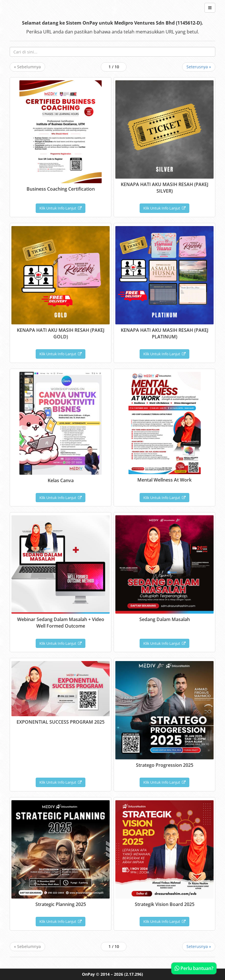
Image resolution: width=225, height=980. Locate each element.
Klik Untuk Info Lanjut (61, 208)
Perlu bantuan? (194, 968)
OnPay (88, 974)
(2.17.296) (134, 974)
